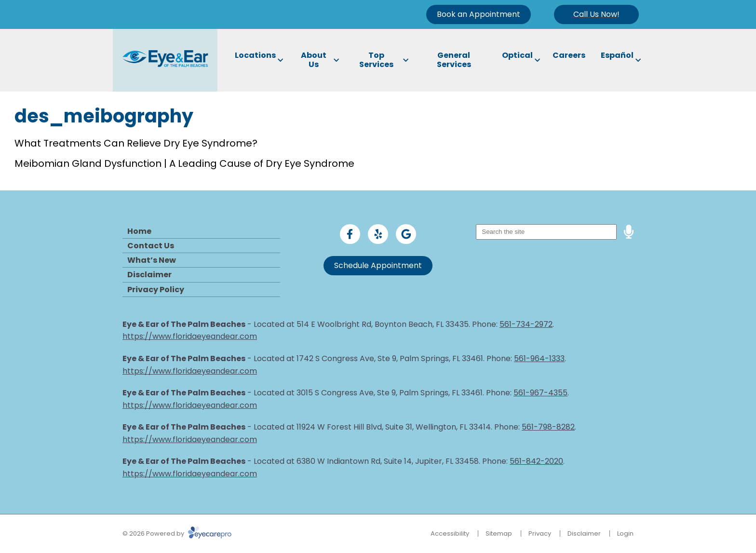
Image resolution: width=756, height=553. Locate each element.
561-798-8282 (548, 427)
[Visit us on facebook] (350, 234)
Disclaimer (149, 275)
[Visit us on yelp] (378, 234)
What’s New (152, 260)
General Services (454, 60)
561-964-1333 (539, 358)
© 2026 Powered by (177, 533)
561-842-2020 (536, 461)
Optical (517, 55)
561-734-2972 (526, 324)
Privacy (540, 533)
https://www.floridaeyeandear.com (190, 336)
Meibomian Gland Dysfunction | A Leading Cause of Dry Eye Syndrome (184, 163)
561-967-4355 (540, 393)
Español (617, 55)
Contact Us (151, 246)
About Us (314, 60)
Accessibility (450, 533)
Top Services (376, 60)
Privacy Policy (156, 290)
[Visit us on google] (406, 234)
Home (139, 231)
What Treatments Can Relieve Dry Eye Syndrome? (136, 143)
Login (625, 533)
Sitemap (499, 533)
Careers (569, 55)
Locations (255, 55)
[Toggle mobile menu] (596, 14)
